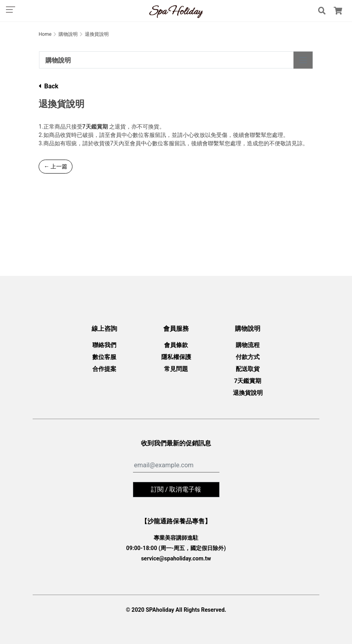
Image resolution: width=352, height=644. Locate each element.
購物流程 (248, 345)
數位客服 (104, 357)
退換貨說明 (248, 393)
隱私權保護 (176, 357)
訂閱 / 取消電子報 (176, 489)
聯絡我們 (104, 345)
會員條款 (176, 345)
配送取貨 (248, 369)
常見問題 (176, 369)
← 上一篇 (56, 166)
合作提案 (104, 369)
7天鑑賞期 (248, 381)
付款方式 (248, 357)
